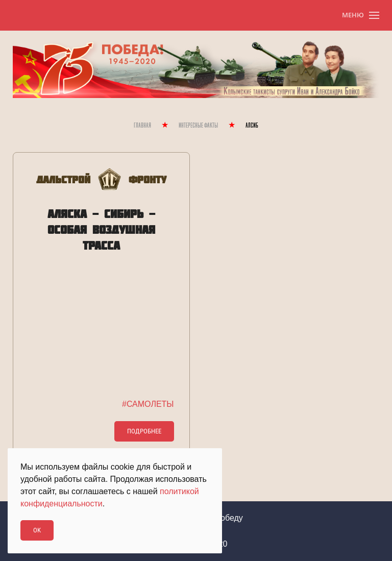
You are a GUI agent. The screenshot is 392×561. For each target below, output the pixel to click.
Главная (142, 126)
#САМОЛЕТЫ (148, 404)
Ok (37, 530)
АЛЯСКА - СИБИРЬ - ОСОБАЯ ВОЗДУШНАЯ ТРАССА (101, 229)
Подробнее (144, 431)
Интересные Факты (198, 126)
